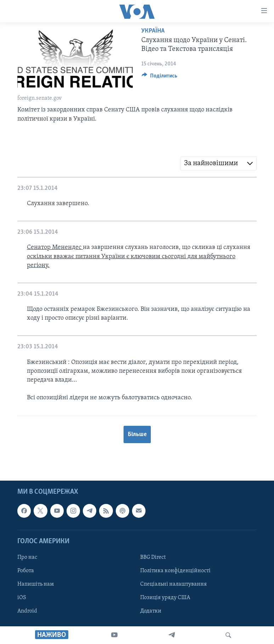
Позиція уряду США (165, 598)
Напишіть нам (36, 584)
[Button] (159, 77)
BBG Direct (153, 557)
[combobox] (219, 163)
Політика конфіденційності (175, 571)
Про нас (27, 557)
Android (27, 611)
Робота (26, 571)
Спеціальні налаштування (173, 584)
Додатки (151, 611)
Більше (137, 434)
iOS (22, 598)
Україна (153, 31)
